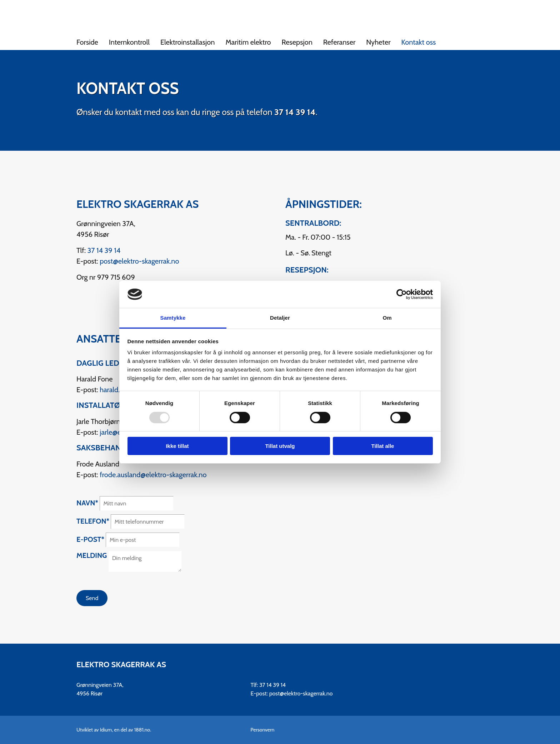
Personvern (263, 730)
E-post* (90, 539)
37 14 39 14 (295, 112)
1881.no (142, 730)
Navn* (87, 503)
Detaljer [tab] (280, 318)
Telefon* (93, 521)
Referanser (339, 42)
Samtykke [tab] (173, 318)
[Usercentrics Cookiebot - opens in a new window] (402, 294)
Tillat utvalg (280, 446)
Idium (106, 730)
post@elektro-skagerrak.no (139, 261)
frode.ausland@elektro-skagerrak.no (153, 475)
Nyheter (378, 42)
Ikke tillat (177, 446)
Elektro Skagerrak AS (121, 665)
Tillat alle (383, 446)
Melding (92, 555)
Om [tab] (387, 318)
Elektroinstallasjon (187, 42)
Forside (87, 42)
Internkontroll (129, 42)
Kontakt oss (419, 42)
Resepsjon (297, 42)
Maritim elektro (248, 42)
